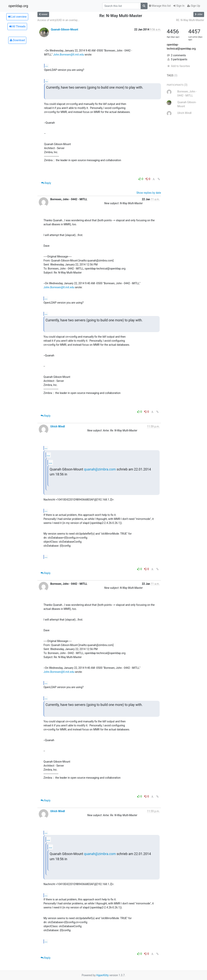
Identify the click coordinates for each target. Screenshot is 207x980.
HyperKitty (103, 975)
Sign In (179, 6)
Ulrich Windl (58, 426)
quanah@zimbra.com (100, 469)
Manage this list (160, 6)
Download (17, 40)
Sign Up (194, 6)
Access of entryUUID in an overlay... (58, 20)
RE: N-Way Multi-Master (190, 20)
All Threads (17, 26)
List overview (17, 17)
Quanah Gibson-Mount (64, 29)
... (47, 66)
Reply (46, 183)
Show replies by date (149, 193)
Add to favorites (178, 66)
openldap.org (18, 6)
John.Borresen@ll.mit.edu (69, 55)
